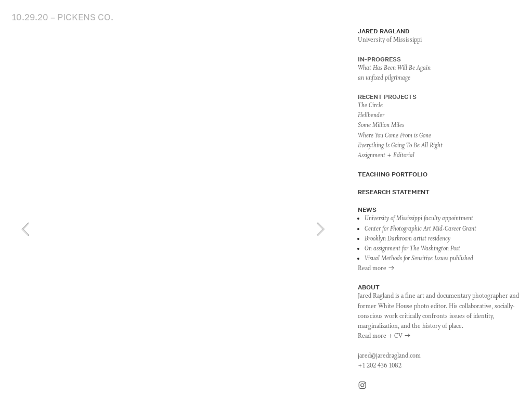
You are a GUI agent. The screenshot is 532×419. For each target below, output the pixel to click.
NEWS (367, 210)
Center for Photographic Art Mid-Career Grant (420, 229)
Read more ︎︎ (376, 269)
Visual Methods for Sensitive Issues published (419, 259)
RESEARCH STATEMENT (394, 192)
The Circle (370, 106)
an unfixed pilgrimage (384, 78)
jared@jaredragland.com (389, 356)
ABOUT (369, 287)
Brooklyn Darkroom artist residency (407, 239)
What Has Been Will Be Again (394, 68)
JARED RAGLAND (384, 31)
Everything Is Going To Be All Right (400, 146)
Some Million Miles (381, 125)
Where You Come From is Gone (394, 136)
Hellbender (371, 116)
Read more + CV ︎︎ (384, 336)
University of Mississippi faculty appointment (419, 219)
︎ (362, 386)
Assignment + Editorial (386, 156)
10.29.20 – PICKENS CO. (63, 17)
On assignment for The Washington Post (412, 249)
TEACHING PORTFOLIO (393, 174)
